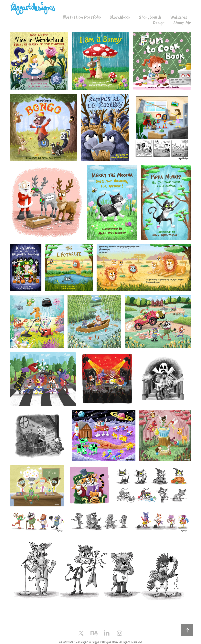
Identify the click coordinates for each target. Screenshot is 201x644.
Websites (179, 17)
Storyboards (150, 17)
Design (159, 23)
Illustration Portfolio (82, 17)
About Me (182, 23)
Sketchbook (120, 17)
